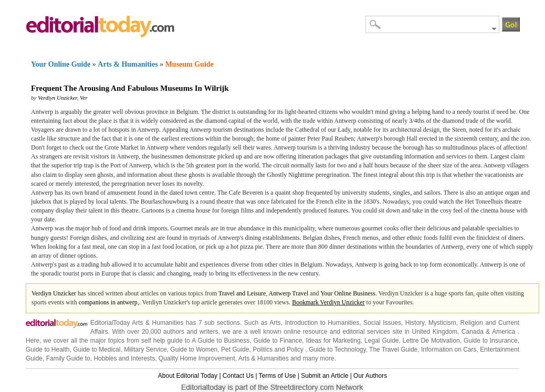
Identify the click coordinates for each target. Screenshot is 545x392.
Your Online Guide (61, 64)
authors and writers (191, 332)
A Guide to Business (221, 341)
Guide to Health (48, 349)
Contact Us (238, 376)
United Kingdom (434, 332)
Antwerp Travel (289, 293)
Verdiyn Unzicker (57, 98)
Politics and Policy (279, 349)
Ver (84, 98)
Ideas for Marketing (333, 341)
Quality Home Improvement (197, 358)
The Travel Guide (393, 349)
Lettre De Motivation (431, 341)
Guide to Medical (97, 349)
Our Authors (370, 376)
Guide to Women (194, 349)
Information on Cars (449, 349)
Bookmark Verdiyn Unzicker (328, 302)
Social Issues (382, 323)
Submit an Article (324, 376)
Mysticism (442, 323)
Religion (472, 323)
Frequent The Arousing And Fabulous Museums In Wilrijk (130, 88)
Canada (473, 332)
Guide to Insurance (491, 341)
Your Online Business (348, 293)
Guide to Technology (337, 349)
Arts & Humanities (128, 64)
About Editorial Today (188, 376)
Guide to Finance (278, 341)
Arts (275, 323)
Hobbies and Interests (124, 358)
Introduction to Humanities (322, 323)
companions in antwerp (108, 302)
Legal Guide (381, 341)
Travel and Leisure (242, 293)
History (415, 323)
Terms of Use (277, 376)
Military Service (145, 349)
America (504, 332)
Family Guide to (68, 358)
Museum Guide (190, 64)
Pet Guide (235, 349)
